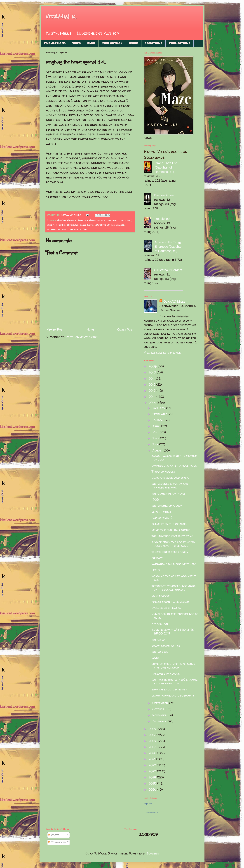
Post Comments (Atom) (83, 337)
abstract (113, 220)
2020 (153, 753)
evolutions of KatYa (166, 608)
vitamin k (61, 16)
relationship (70, 229)
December (160, 721)
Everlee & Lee (164, 195)
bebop (50, 225)
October (159, 709)
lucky (155, 658)
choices (60, 225)
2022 (153, 765)
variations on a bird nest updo (174, 564)
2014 (152, 397)
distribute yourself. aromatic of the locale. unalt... (174, 588)
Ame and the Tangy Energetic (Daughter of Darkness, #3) (169, 247)
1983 (155, 499)
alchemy (126, 220)
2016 (153, 729)
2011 (152, 378)
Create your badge (151, 812)
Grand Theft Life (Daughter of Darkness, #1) (166, 167)
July (156, 444)
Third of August (163, 471)
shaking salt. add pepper (170, 689)
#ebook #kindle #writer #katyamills (81, 220)
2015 (153, 403)
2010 (153, 372)
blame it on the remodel (169, 524)
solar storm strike (166, 645)
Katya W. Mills (174, 302)
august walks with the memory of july (175, 457)
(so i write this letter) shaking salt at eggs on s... (175, 681)
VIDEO (76, 44)
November (160, 715)
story (84, 229)
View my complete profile (162, 353)
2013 (152, 390)
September (161, 703)
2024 (153, 777)
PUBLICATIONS (55, 44)
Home (134, 44)
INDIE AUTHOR (112, 44)
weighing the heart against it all (174, 578)
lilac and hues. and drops (170, 478)
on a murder (161, 596)
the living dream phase (169, 493)
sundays (157, 558)
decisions (73, 225)
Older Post (125, 329)
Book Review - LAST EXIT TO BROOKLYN (173, 631)
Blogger (153, 853)
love (90, 225)
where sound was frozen (170, 552)
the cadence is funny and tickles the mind (170, 485)
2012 (152, 384)
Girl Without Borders (168, 270)
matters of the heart (109, 225)
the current (161, 652)
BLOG (91, 44)
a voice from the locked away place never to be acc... (173, 544)
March (158, 420)
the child (158, 639)
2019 (153, 747)
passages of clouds (166, 673)
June (156, 438)
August (158, 450)
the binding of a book (167, 506)
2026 (153, 789)
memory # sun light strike (171, 530)
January (159, 408)
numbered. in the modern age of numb (175, 616)
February (160, 414)
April (157, 426)
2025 (153, 783)
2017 (152, 735)
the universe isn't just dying (172, 536)
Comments (57, 842)
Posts (54, 835)
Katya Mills (148, 804)
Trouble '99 (162, 219)
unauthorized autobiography (173, 695)
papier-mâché (162, 518)
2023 (153, 771)
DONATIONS (153, 44)
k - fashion (160, 624)
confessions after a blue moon (174, 465)
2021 (152, 759)
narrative (54, 229)
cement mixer (161, 512)
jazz (83, 225)
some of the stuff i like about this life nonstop (173, 665)
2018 (153, 741)
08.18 (156, 570)
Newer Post (55, 329)
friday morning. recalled (170, 602)
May (156, 432)
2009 (153, 366)
